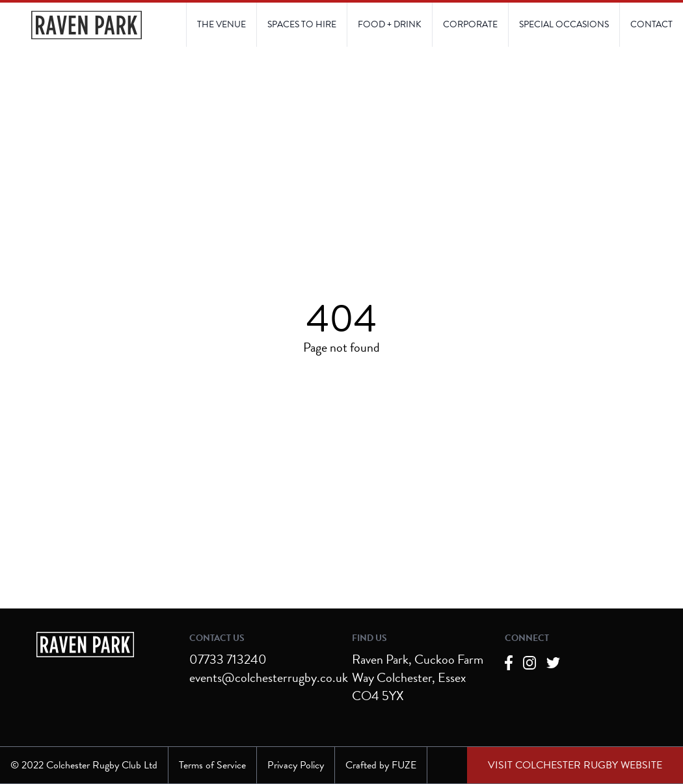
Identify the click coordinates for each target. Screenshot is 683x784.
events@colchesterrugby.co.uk (269, 677)
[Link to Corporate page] (470, 25)
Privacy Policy (296, 765)
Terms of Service (212, 765)
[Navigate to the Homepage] (87, 25)
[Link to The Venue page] (221, 25)
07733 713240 (228, 659)
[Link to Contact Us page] (564, 25)
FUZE (404, 765)
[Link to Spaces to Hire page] (301, 25)
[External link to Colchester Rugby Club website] (575, 765)
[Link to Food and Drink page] (389, 25)
